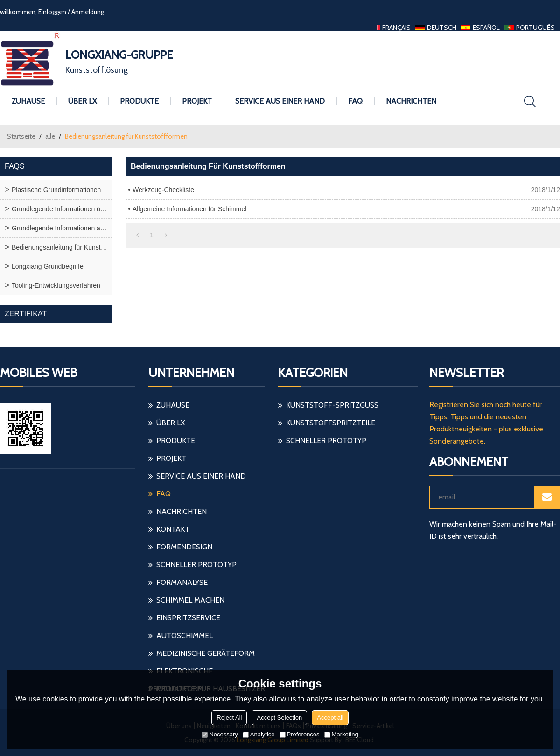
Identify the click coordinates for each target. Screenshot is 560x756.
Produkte (139, 101)
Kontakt (173, 529)
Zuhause (28, 101)
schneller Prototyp (196, 565)
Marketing (341, 734)
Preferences (300, 734)
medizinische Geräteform (206, 653)
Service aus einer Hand (280, 101)
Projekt (197, 101)
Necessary (220, 734)
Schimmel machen (190, 600)
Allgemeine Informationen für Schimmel (189, 209)
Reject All (229, 718)
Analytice (259, 734)
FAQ (355, 101)
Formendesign (184, 547)
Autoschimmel (185, 635)
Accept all (330, 718)
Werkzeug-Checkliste (163, 190)
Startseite (21, 136)
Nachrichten (411, 101)
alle (50, 136)
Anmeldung (88, 12)
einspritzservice (188, 618)
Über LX (82, 101)
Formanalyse (182, 582)
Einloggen (52, 12)
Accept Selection (279, 718)
